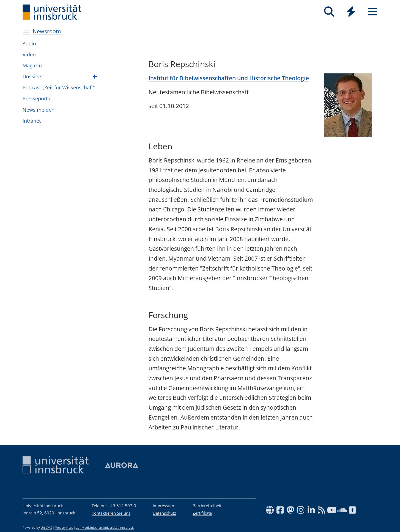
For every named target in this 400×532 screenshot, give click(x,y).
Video (29, 54)
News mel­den (39, 110)
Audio (29, 43)
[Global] (351, 12)
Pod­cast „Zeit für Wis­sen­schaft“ (59, 87)
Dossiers (33, 76)
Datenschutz (164, 513)
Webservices (64, 528)
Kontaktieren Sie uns (111, 513)
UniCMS (46, 528)
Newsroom (47, 31)
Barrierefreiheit (207, 506)
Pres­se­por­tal (37, 98)
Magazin (32, 65)
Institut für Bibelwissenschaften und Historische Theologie (229, 78)
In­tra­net (32, 121)
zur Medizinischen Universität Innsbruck (105, 528)
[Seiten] (373, 12)
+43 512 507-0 (122, 506)
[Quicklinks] (351, 12)
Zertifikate (202, 513)
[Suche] (329, 12)
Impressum (163, 506)
